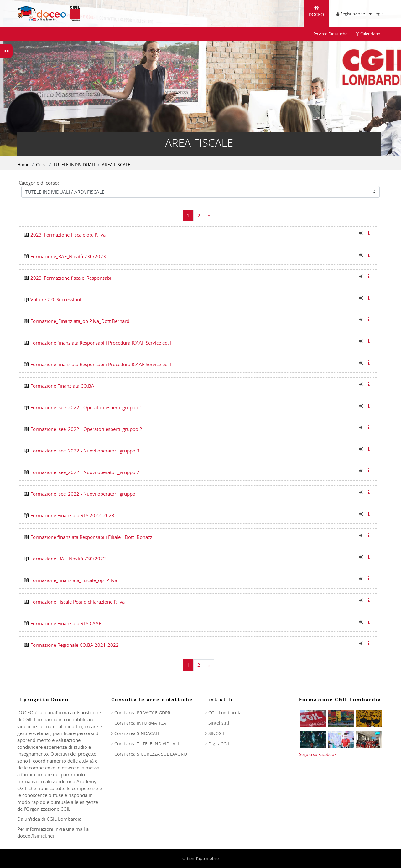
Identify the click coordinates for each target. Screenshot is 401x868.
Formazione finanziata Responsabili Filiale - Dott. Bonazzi (92, 537)
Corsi (41, 164)
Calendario (368, 34)
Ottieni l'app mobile (200, 858)
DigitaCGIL (219, 744)
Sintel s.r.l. (219, 723)
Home (23, 164)
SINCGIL (217, 733)
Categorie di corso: (39, 183)
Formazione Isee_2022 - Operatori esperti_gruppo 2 (86, 429)
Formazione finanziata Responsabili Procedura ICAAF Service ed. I (101, 364)
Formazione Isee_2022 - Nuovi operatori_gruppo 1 (85, 494)
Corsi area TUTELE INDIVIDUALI (147, 744)
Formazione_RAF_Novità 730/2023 (68, 256)
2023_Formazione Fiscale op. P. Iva (68, 235)
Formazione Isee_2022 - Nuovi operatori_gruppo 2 (85, 472)
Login (379, 14)
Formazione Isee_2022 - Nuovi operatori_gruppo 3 (85, 451)
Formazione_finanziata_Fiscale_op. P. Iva (74, 580)
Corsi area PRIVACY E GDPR (142, 713)
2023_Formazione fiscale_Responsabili (72, 278)
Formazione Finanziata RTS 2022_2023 (72, 515)
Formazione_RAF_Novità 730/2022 (68, 559)
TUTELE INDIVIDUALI (74, 164)
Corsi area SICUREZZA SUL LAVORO (151, 754)
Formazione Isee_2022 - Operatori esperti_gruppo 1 (86, 407)
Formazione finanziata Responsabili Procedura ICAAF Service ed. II (102, 343)
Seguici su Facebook (318, 754)
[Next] (209, 216)
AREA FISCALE (116, 164)
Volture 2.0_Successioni (56, 299)
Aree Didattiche (331, 34)
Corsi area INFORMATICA (140, 723)
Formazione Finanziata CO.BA (62, 386)
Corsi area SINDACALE (137, 733)
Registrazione (353, 14)
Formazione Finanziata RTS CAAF (66, 623)
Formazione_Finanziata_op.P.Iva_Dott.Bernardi (81, 321)
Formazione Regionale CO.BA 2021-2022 (75, 645)
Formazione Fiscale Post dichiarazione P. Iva (78, 602)
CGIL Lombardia (225, 713)
